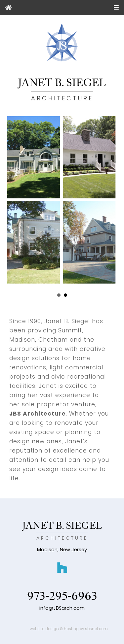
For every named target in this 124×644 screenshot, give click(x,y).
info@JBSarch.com (62, 608)
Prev (21, 295)
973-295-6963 (62, 596)
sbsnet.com (96, 629)
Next (103, 295)
